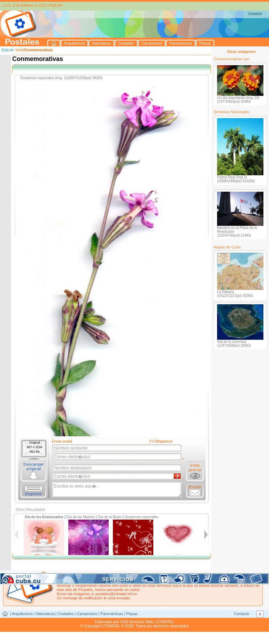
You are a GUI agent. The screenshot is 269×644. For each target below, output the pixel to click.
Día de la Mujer (110, 517)
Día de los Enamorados (44, 517)
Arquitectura (22, 614)
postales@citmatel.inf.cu (116, 594)
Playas (132, 614)
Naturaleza (45, 614)
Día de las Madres (81, 517)
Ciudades (66, 614)
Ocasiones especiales (142, 517)
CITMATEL (165, 622)
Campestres (87, 614)
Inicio (19, 50)
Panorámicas (112, 614)
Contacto (255, 14)
